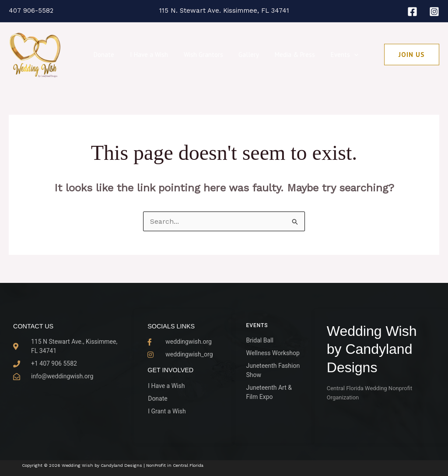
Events (336, 55)
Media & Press (289, 55)
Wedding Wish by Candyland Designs (372, 349)
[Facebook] (412, 12)
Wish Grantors (203, 55)
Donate (108, 55)
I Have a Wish (151, 55)
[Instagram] (434, 12)
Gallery (246, 55)
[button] (346, 55)
